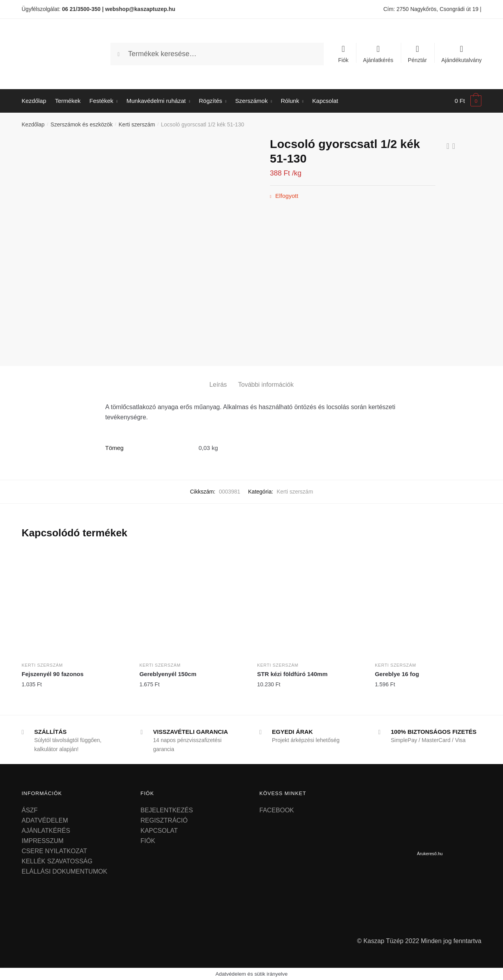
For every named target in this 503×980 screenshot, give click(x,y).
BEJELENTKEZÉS (167, 810)
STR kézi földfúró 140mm (292, 674)
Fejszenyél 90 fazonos (53, 674)
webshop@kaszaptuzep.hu (140, 9)
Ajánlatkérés (378, 60)
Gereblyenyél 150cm (168, 674)
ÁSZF (30, 810)
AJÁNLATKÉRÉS (46, 831)
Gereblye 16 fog (397, 674)
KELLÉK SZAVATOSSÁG (57, 861)
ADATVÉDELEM (45, 820)
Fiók (343, 60)
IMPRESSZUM (43, 841)
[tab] (218, 378)
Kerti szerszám (137, 124)
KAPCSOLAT (159, 831)
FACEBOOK (277, 810)
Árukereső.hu (430, 854)
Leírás (218, 385)
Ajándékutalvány (462, 60)
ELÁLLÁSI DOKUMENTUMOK (64, 871)
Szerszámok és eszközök (82, 124)
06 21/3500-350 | (83, 9)
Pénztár (417, 60)
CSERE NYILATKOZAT (54, 851)
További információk (266, 385)
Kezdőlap (33, 124)
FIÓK (148, 841)
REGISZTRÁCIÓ (164, 820)
